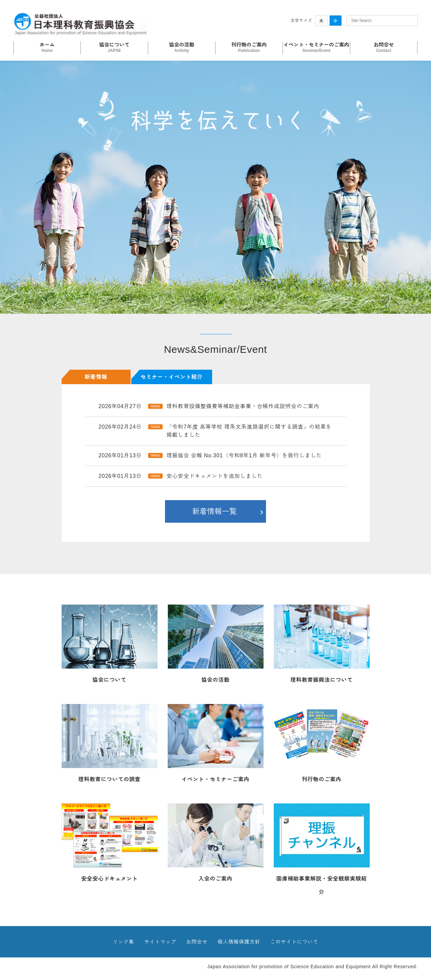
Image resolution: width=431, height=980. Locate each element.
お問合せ (197, 942)
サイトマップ (160, 942)
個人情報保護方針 (239, 942)
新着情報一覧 (214, 511)
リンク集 (123, 942)
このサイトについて (294, 942)
